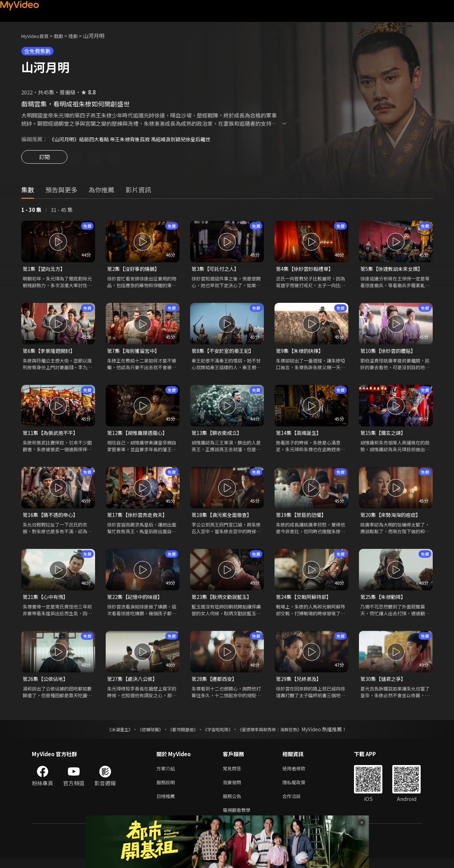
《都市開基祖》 (179, 735)
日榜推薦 (167, 804)
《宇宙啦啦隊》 (219, 735)
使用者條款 (300, 774)
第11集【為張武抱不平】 (52, 435)
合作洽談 (297, 804)
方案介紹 (167, 774)
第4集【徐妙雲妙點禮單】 (307, 270)
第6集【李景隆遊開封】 (51, 353)
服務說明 (167, 789)
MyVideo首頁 (37, 36)
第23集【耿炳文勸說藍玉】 (224, 601)
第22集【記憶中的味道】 (137, 601)
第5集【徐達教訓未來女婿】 (394, 270)
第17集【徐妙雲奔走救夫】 (139, 518)
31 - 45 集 (62, 211)
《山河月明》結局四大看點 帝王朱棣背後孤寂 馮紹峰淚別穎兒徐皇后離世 (135, 139)
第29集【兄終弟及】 (300, 684)
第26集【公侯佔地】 (47, 684)
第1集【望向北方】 (45, 270)
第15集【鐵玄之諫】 (384, 435)
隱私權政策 (300, 789)
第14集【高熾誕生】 (300, 435)
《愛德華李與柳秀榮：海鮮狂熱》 (279, 735)
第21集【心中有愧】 (47, 601)
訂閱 (44, 159)
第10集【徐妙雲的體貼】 (390, 353)
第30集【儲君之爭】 (384, 684)
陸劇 (80, 36)
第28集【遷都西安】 (216, 684)
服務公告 (233, 804)
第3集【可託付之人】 (217, 270)
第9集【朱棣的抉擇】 (301, 353)
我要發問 (233, 789)
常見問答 (233, 774)
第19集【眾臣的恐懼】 (303, 518)
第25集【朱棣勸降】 (384, 601)
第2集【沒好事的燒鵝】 (135, 270)
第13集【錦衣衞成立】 (218, 435)
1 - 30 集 (31, 211)
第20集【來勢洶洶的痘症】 (392, 518)
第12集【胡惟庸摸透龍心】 (139, 435)
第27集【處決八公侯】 (134, 684)
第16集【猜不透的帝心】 (52, 518)
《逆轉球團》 (142, 735)
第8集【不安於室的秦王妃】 (225, 353)
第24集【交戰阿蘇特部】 (305, 601)
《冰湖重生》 (107, 735)
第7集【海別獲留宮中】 (135, 353)
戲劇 (64, 36)
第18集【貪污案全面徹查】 (224, 518)
